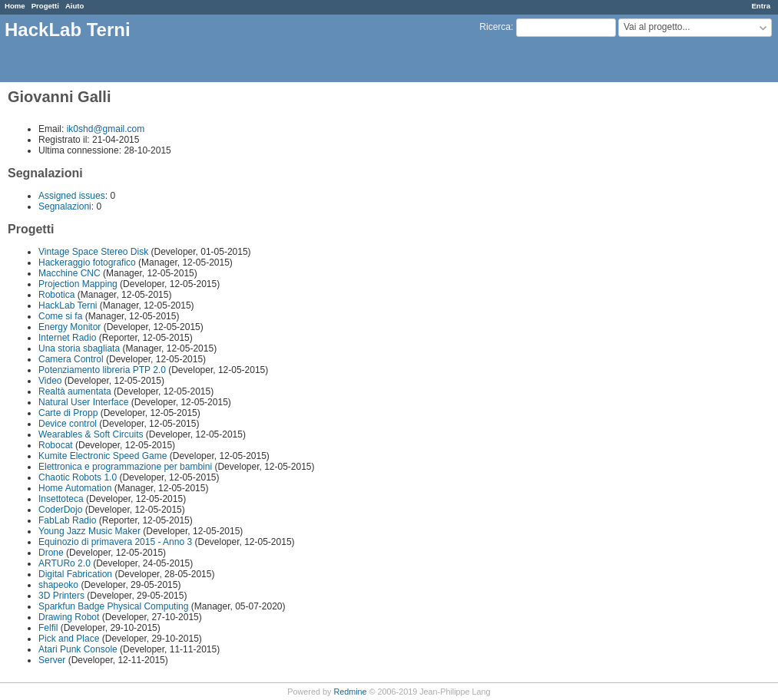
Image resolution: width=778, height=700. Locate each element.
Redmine (350, 692)
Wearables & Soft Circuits (91, 434)
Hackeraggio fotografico (87, 262)
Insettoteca (61, 499)
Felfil (48, 628)
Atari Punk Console (78, 649)
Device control (68, 424)
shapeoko (58, 585)
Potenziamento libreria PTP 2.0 (102, 370)
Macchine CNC (70, 273)
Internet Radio (67, 338)
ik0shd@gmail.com (106, 129)
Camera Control (71, 359)
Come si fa (60, 316)
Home (15, 6)
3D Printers (61, 596)
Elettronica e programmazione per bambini (125, 467)
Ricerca (495, 27)
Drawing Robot (69, 617)
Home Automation (75, 488)
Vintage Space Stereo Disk (93, 252)
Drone (51, 553)
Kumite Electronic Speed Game (103, 456)
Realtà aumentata (75, 391)
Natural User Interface (85, 402)
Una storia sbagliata (79, 348)
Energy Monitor (70, 327)
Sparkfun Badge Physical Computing (113, 606)
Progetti (45, 6)
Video (50, 381)
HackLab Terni (68, 305)
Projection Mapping (78, 284)
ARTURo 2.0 (65, 563)
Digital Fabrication (75, 574)
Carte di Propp (68, 413)
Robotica (56, 295)
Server (52, 660)
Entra (761, 6)
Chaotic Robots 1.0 (78, 477)
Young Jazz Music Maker (89, 531)
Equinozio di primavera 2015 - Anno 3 (115, 542)
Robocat (56, 445)
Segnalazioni (65, 206)
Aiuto (75, 6)
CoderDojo (60, 510)
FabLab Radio (67, 520)
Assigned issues (72, 196)
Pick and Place (69, 639)
